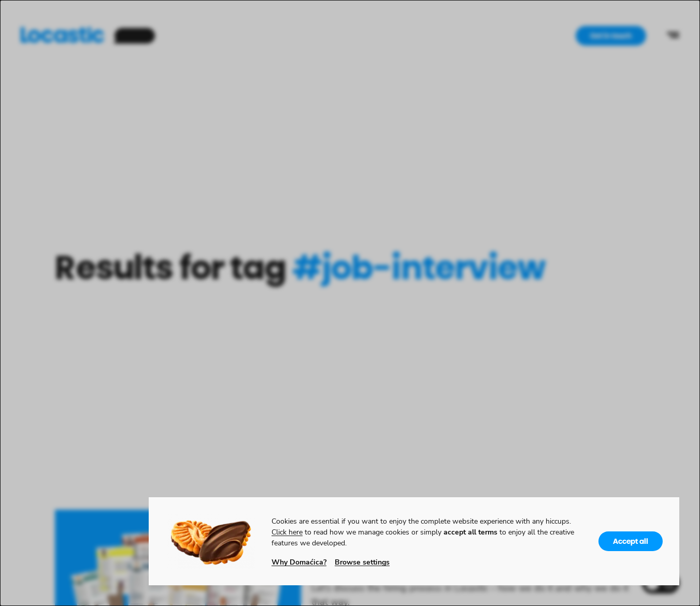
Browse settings (362, 562)
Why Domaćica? (299, 562)
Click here (287, 532)
